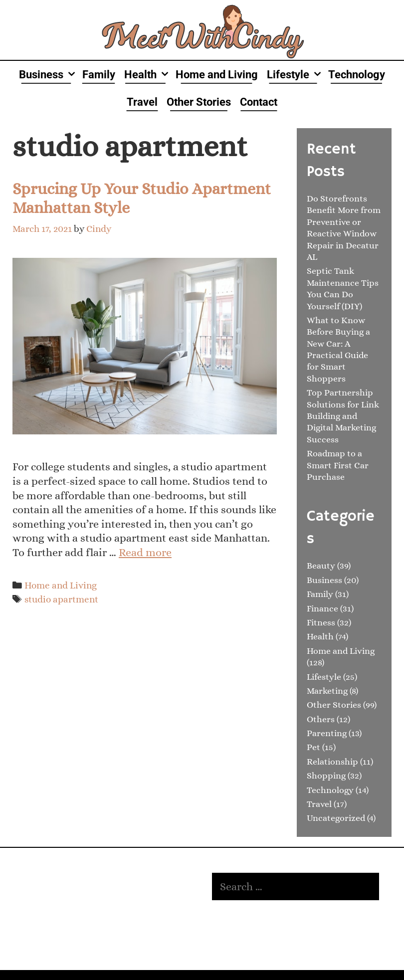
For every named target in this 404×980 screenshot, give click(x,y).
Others (321, 719)
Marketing (327, 691)
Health (148, 75)
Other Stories (199, 102)
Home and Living (217, 75)
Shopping (326, 776)
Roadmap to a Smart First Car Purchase (338, 465)
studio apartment (61, 599)
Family (99, 75)
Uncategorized (336, 818)
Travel (142, 102)
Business (48, 75)
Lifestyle (295, 75)
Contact (259, 102)
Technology (357, 75)
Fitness (321, 622)
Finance (322, 608)
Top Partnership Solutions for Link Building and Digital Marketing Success (343, 416)
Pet (313, 747)
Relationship (332, 762)
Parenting (327, 733)
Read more (145, 552)
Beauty (321, 566)
